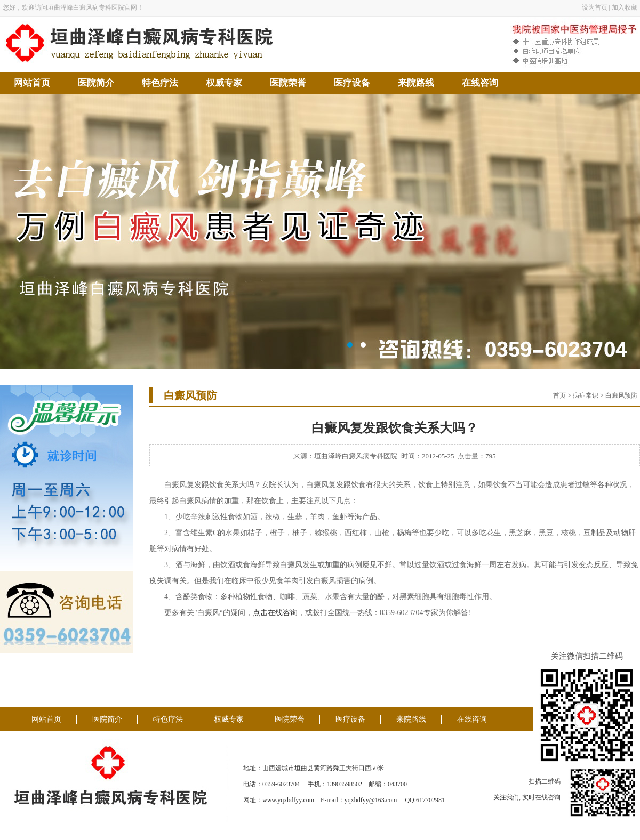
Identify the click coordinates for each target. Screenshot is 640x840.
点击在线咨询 (275, 613)
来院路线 (416, 83)
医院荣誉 (288, 83)
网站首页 (32, 83)
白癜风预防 (621, 395)
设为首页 (595, 7)
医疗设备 (352, 83)
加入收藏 (625, 7)
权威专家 (224, 83)
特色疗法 (160, 83)
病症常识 (586, 395)
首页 (559, 395)
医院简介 (96, 83)
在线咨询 (480, 83)
